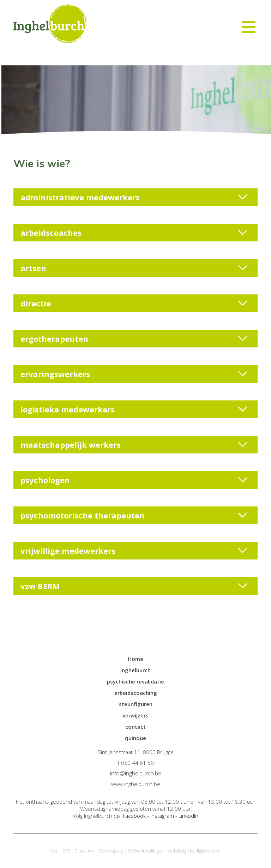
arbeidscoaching (136, 693)
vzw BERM (134, 586)
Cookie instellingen (146, 851)
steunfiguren (136, 704)
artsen (134, 268)
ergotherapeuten (134, 339)
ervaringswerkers (134, 374)
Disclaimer (85, 851)
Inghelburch (135, 670)
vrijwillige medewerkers (134, 551)
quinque (135, 738)
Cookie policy (111, 851)
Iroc (55, 851)
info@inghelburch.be (136, 773)
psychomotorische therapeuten (134, 515)
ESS (66, 851)
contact (135, 727)
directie (134, 303)
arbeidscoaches (134, 233)
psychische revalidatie (135, 681)
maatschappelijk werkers (134, 445)
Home (135, 659)
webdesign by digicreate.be (194, 851)
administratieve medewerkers (134, 197)
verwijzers (135, 715)
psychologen (134, 480)
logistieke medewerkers (134, 409)
